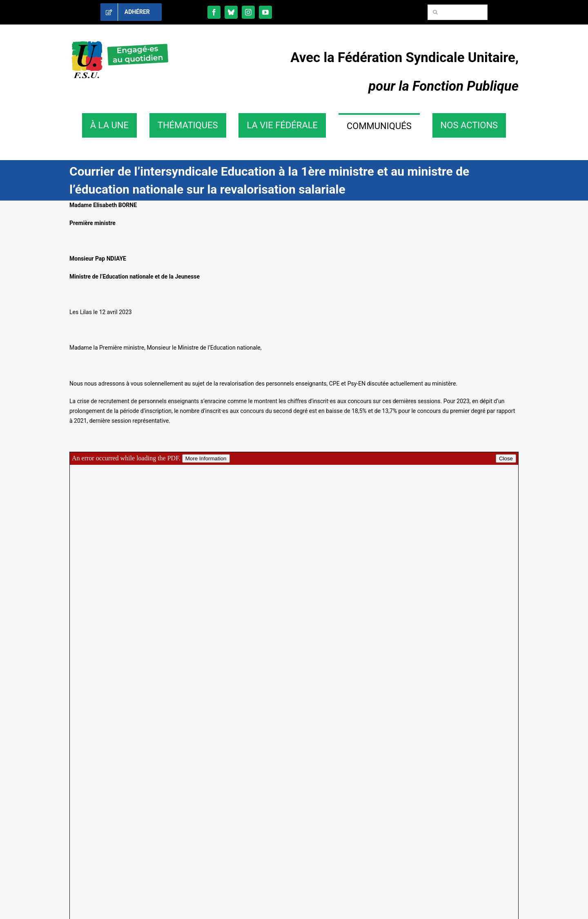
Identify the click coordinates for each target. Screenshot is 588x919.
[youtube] (265, 12)
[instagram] (248, 12)
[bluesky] (231, 12)
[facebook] (214, 12)
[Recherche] (435, 12)
